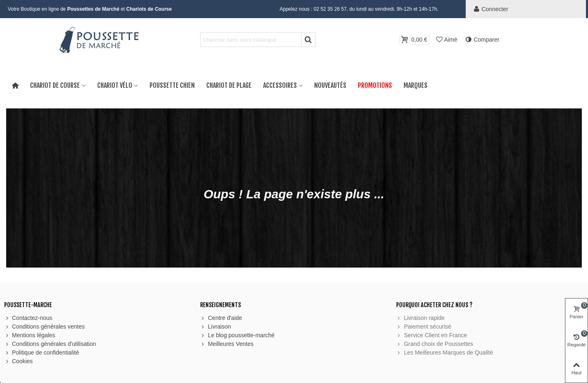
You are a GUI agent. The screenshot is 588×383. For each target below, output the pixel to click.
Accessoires (280, 85)
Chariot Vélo (115, 85)
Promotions (375, 85)
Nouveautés (330, 85)
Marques (415, 85)
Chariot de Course (55, 85)
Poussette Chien (172, 85)
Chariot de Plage (229, 85)
